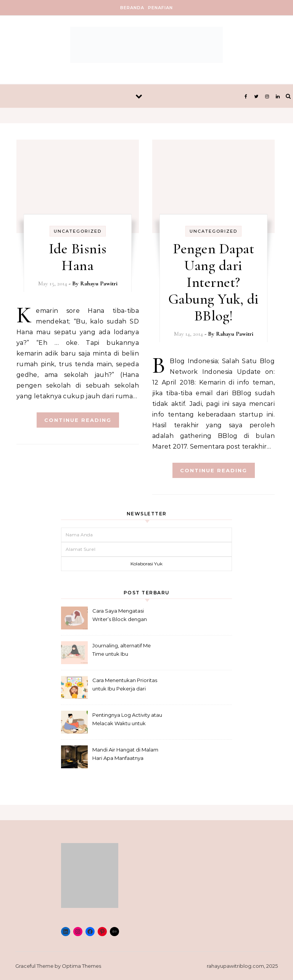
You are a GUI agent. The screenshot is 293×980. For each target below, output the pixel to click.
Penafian (160, 8)
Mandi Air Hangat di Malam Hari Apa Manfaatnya (125, 754)
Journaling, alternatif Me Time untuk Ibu (122, 650)
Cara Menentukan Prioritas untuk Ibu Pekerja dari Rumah (125, 685)
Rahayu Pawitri (99, 283)
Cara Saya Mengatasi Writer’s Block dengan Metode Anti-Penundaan (122, 616)
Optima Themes (81, 966)
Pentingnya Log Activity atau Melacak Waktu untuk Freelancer (127, 720)
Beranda (132, 8)
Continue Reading (78, 420)
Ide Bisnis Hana (78, 257)
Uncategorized (78, 231)
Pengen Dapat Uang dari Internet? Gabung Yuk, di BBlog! (214, 282)
